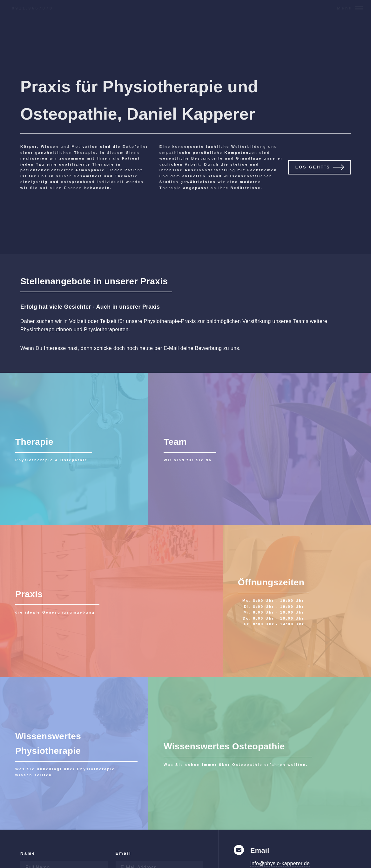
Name (28, 853)
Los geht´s (313, 167)
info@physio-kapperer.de (280, 863)
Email (124, 853)
